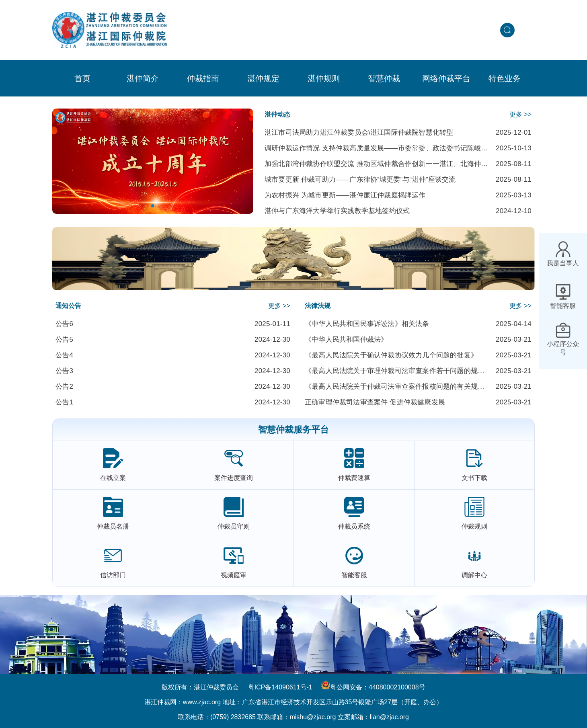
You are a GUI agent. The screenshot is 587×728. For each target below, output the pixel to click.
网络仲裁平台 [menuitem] (446, 78)
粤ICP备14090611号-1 (280, 687)
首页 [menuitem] (82, 78)
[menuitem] (143, 78)
